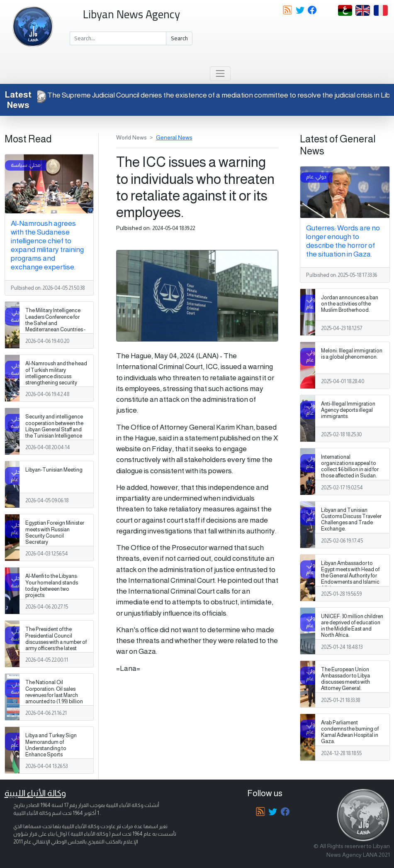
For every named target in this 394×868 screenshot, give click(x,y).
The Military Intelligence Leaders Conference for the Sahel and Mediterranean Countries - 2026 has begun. (55, 323)
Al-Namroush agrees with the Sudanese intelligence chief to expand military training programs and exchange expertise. (47, 245)
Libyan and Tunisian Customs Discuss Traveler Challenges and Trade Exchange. (351, 520)
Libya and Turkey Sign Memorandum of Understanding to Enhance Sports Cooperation (51, 748)
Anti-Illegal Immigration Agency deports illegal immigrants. (348, 410)
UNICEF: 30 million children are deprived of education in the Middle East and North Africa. (352, 626)
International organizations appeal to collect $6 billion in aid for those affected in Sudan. (350, 466)
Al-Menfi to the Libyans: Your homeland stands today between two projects (52, 586)
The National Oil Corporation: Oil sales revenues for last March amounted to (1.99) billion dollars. (54, 695)
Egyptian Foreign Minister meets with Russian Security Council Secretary (55, 532)
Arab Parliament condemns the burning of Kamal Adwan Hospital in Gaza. (350, 732)
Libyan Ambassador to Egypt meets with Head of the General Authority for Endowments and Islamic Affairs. (350, 576)
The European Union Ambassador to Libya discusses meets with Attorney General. (345, 679)
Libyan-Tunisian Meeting (54, 470)
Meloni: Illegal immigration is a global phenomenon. (352, 354)
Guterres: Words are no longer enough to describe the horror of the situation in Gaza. (343, 241)
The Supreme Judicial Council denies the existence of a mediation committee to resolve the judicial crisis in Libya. (218, 95)
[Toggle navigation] (220, 74)
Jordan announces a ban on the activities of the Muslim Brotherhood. (350, 304)
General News (174, 137)
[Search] (118, 39)
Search (179, 38)
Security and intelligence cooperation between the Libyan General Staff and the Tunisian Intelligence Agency (54, 429)
